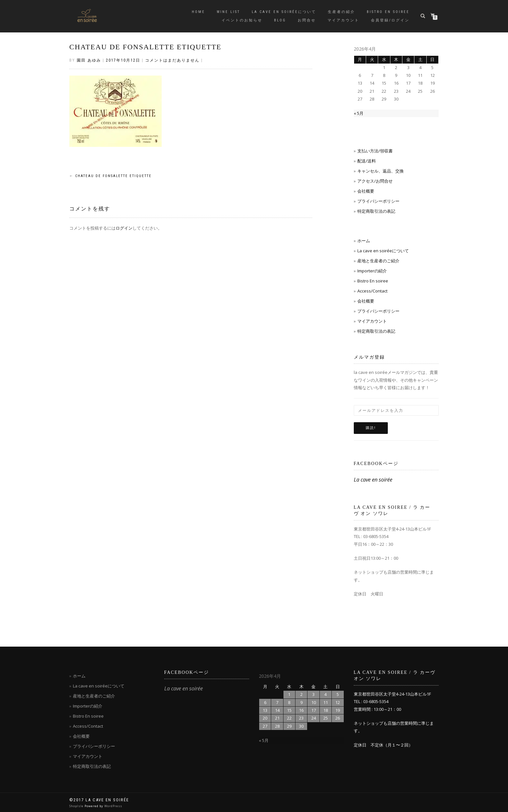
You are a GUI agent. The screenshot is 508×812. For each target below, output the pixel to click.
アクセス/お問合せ (375, 181)
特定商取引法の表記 (376, 211)
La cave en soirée (373, 480)
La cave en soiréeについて (284, 12)
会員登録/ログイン (390, 20)
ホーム (364, 241)
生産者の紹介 (341, 12)
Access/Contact (372, 291)
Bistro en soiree (388, 12)
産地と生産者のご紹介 (378, 261)
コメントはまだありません (172, 60)
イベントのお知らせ (242, 20)
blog (280, 20)
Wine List (228, 12)
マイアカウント (343, 20)
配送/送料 (367, 161)
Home (198, 12)
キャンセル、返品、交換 (381, 171)
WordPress (113, 806)
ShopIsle (77, 806)
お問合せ (307, 20)
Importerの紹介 (372, 271)
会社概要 (366, 191)
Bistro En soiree (373, 281)
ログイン (124, 228)
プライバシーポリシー (378, 201)
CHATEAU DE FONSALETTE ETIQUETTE (145, 47)
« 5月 (359, 113)
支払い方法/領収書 (375, 151)
